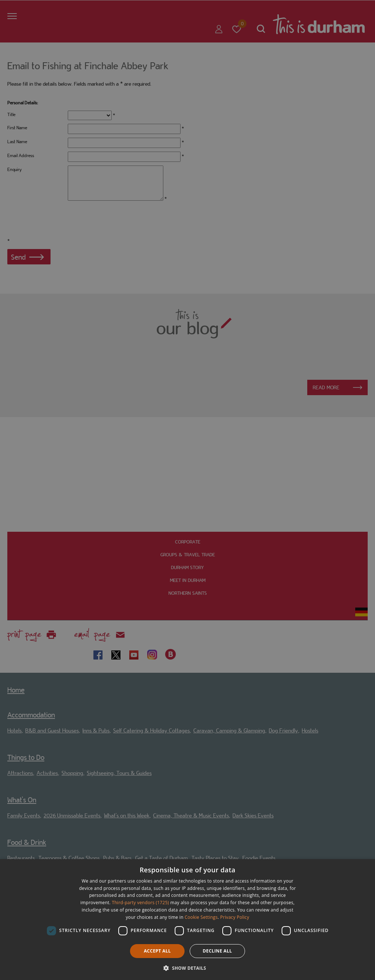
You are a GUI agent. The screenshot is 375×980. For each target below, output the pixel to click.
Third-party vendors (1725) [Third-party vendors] (141, 903)
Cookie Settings (201, 917)
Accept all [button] (157, 951)
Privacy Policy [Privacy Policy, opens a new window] (235, 917)
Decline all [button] (218, 951)
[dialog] (187, 920)
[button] (187, 967)
